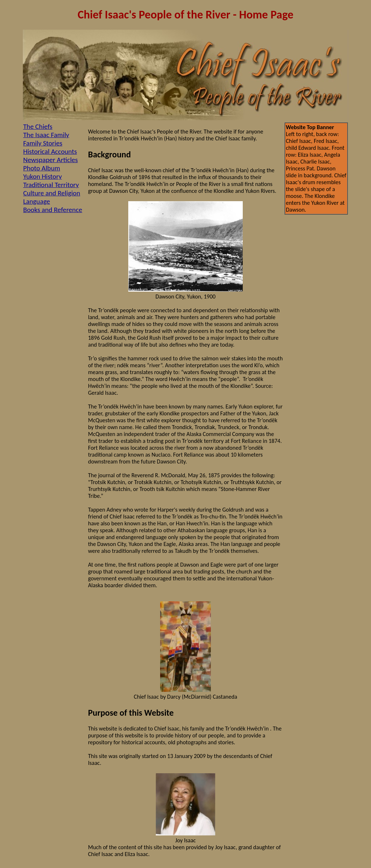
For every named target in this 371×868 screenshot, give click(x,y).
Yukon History (43, 176)
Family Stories (43, 143)
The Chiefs (38, 126)
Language (37, 201)
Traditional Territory (51, 185)
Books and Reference (53, 210)
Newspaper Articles (51, 160)
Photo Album (42, 168)
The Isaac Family (46, 135)
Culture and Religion (52, 193)
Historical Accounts (50, 151)
